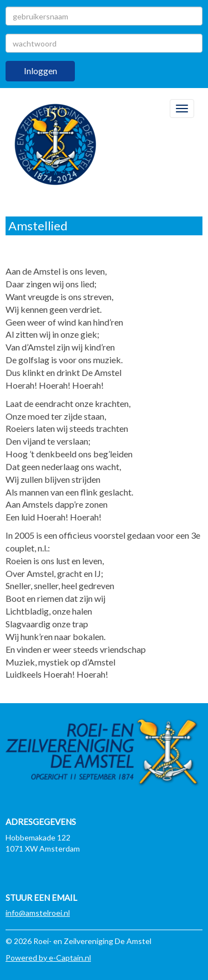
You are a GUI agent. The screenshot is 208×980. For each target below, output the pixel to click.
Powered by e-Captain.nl (48, 958)
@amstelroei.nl (38, 913)
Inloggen (40, 71)
